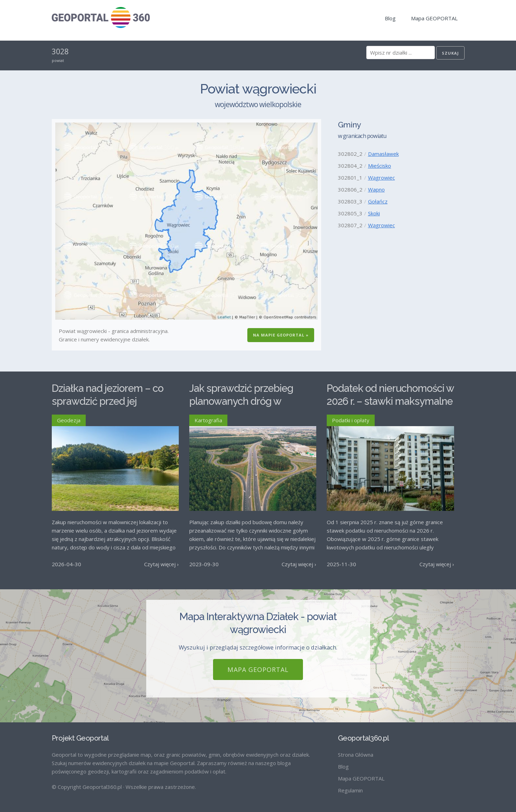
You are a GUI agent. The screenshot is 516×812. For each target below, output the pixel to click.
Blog (390, 18)
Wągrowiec (381, 178)
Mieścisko (380, 166)
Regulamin (350, 790)
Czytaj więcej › (161, 564)
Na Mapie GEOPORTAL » (281, 335)
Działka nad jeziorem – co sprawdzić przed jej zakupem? (108, 401)
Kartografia (208, 420)
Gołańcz (378, 201)
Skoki (374, 213)
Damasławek (383, 154)
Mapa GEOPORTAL (434, 18)
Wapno (376, 189)
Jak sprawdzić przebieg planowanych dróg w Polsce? (241, 401)
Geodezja (69, 420)
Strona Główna (356, 755)
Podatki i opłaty (351, 420)
